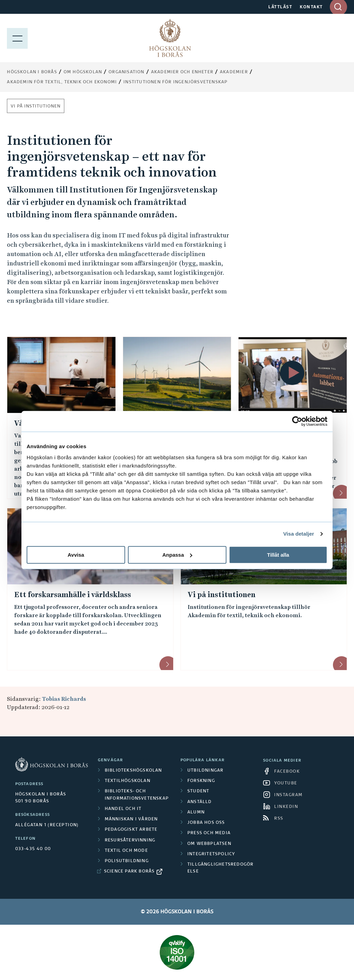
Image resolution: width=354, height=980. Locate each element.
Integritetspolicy (211, 854)
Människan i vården (131, 819)
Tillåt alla (278, 555)
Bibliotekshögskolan (133, 771)
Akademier (234, 72)
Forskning (201, 781)
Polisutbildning (127, 861)
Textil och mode (126, 851)
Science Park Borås (129, 871)
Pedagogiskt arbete (131, 830)
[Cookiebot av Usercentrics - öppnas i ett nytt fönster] (297, 421)
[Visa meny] (17, 38)
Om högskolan (83, 72)
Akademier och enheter (182, 72)
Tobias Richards (64, 699)
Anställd (200, 802)
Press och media (209, 833)
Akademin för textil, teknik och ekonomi (62, 82)
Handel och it (123, 809)
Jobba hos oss (206, 823)
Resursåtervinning (130, 840)
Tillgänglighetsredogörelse (220, 868)
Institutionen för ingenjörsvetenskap (175, 82)
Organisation (126, 72)
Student (198, 791)
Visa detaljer (299, 534)
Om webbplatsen (209, 844)
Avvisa (76, 555)
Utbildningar (205, 771)
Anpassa (177, 555)
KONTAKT (311, 7)
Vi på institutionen (36, 106)
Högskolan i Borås (32, 72)
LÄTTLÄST (280, 7)
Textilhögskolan (128, 781)
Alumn (196, 812)
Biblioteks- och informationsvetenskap (137, 795)
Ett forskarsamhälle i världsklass (73, 595)
